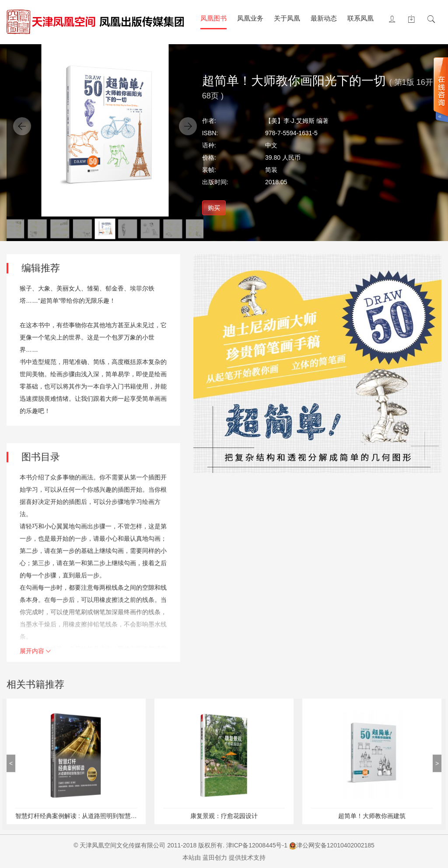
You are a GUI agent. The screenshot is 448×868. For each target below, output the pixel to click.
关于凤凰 (287, 18)
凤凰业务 (250, 18)
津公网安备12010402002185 (335, 845)
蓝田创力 (215, 857)
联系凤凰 (360, 18)
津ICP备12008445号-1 (257, 845)
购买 (214, 208)
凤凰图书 (213, 18)
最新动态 (324, 18)
